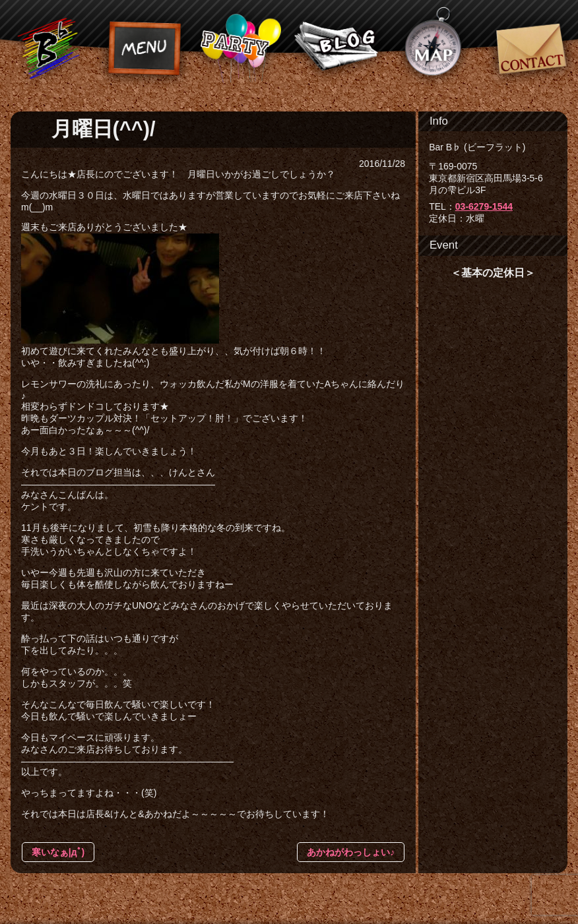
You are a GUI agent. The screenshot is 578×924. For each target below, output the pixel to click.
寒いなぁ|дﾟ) (58, 852)
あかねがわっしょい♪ (351, 852)
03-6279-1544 (484, 206)
